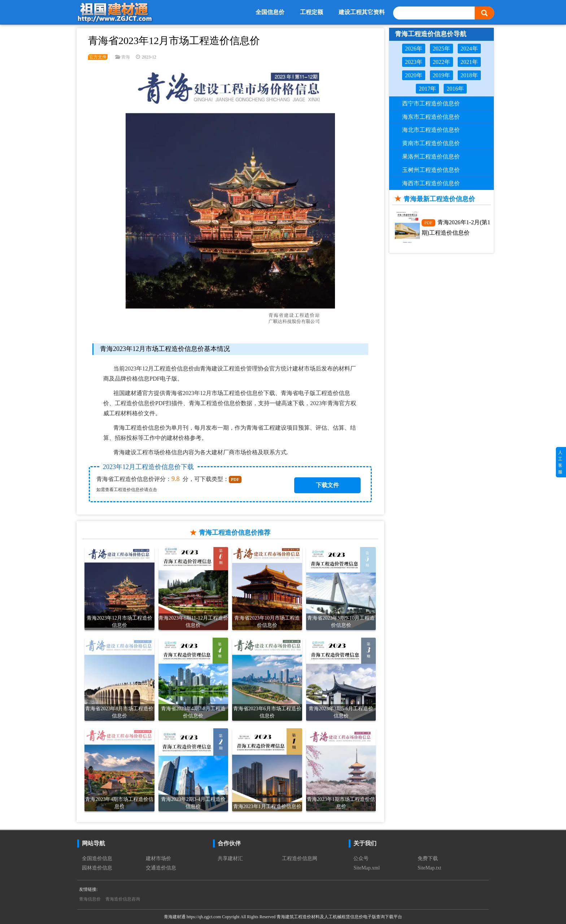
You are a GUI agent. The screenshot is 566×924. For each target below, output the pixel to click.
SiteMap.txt (430, 868)
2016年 (455, 89)
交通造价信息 (161, 868)
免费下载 (428, 858)
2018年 (469, 75)
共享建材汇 (230, 858)
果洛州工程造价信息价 (431, 157)
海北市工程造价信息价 (431, 130)
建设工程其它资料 (362, 12)
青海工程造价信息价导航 (431, 34)
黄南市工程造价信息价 (431, 143)
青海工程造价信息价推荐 (235, 533)
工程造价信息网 (300, 858)
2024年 (469, 49)
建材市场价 (158, 858)
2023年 (414, 62)
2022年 (441, 62)
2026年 (414, 49)
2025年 (441, 49)
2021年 (469, 62)
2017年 (427, 89)
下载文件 (327, 485)
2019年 (441, 75)
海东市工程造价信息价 (431, 117)
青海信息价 (90, 899)
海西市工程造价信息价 (431, 183)
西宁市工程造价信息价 (431, 103)
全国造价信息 (97, 858)
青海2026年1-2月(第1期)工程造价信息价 (456, 227)
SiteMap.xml (367, 868)
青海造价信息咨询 (123, 899)
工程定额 (312, 12)
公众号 (361, 858)
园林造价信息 (97, 868)
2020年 (414, 75)
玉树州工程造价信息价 (431, 170)
